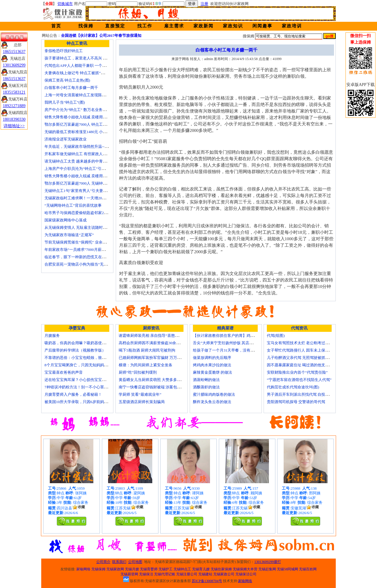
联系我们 (119, 562)
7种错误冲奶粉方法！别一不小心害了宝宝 (80, 387)
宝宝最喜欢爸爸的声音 (64, 372)
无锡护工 (166, 569)
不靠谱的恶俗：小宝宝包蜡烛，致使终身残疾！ (85, 358)
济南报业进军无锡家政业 (66, 139)
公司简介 (103, 562)
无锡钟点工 (182, 569)
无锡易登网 (129, 574)
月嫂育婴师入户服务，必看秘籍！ (73, 394)
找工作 (145, 26)
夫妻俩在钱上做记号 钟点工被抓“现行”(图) (80, 73)
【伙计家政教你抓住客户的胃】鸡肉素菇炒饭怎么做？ (239, 336)
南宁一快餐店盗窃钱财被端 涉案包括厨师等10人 (159, 387)
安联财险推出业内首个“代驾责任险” (297, 372)
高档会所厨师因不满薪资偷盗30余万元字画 (155, 343)
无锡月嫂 (132, 569)
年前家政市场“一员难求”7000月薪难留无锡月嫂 (85, 250)
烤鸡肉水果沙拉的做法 (212, 365)
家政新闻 (204, 26)
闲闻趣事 (262, 26)
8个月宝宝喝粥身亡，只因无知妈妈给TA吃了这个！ (88, 365)
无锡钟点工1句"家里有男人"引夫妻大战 (78, 191)
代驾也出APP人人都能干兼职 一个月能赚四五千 (85, 66)
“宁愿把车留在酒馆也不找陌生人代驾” (299, 380)
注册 (204, 4)
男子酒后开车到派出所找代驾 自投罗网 (300, 394)
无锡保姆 (98, 569)
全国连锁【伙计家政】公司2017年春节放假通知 (101, 35)
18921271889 (14, 106)
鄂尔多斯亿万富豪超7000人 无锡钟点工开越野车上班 (89, 183)
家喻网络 (83, 569)
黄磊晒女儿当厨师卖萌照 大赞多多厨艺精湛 (156, 380)
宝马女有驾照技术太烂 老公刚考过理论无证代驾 (307, 343)
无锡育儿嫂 (201, 569)
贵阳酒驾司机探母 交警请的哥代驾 (296, 402)
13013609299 (14, 65)
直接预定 (115, 26)
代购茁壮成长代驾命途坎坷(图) (293, 387)
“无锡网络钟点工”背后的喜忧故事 (73, 205)
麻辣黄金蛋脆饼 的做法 (213, 372)
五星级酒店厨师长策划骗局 (142, 402)
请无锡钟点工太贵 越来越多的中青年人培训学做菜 (87, 161)
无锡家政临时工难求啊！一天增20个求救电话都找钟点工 (92, 198)
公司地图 (135, 562)
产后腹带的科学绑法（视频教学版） (75, 350)
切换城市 (65, 4)
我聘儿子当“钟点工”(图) (65, 102)
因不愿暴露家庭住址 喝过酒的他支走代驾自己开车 (309, 365)
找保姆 (86, 26)
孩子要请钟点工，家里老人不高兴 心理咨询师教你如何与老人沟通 (100, 58)
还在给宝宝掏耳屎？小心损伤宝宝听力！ (79, 380)
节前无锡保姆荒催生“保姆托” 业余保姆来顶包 (83, 242)
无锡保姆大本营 (245, 569)
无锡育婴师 (149, 569)
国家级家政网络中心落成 (66, 220)
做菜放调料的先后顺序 (212, 358)
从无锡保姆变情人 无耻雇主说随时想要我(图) (83, 227)
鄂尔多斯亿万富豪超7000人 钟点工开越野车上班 (85, 124)
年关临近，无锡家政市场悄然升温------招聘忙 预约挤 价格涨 (95, 146)
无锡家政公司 (224, 574)
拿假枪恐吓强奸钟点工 (64, 51)
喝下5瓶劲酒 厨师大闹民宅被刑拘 (147, 350)
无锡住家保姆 (221, 569)
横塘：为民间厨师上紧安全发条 (145, 365)
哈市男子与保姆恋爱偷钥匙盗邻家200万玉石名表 (86, 213)
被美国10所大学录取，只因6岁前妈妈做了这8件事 (87, 402)
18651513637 (14, 52)
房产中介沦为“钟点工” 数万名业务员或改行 (81, 110)
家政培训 (292, 26)
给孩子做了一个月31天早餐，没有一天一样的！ (233, 350)
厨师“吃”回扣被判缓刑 (138, 372)
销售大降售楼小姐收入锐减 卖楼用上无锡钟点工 (85, 176)
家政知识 (233, 26)
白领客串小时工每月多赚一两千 (71, 88)
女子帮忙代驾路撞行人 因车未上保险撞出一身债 (307, 350)
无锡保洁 (146, 574)
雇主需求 (174, 26)
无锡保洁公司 (246, 574)
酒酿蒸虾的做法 (206, 387)
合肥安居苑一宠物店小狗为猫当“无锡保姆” (81, 264)
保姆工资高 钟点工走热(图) (67, 80)
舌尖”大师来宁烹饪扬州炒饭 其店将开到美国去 (233, 343)
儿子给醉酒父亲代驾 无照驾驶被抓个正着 (302, 358)
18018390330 (14, 119)
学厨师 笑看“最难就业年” (140, 394)
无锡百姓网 (308, 569)
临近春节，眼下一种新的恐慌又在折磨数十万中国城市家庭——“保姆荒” (106, 257)
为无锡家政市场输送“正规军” (69, 235)
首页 (56, 26)
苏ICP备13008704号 (207, 581)
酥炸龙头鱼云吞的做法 (212, 402)
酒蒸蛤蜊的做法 (206, 380)
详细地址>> (14, 126)
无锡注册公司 (187, 574)
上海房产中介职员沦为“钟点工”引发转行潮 (81, 169)
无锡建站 (205, 574)
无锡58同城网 (287, 569)
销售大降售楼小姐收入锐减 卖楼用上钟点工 (81, 117)
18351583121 (14, 92)
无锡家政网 (115, 569)
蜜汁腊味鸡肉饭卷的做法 (214, 394)
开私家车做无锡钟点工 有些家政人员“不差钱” (83, 154)
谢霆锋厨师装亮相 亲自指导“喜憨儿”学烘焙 (155, 336)
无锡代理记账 (165, 574)
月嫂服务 (52, 336)
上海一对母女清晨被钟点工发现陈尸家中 (79, 95)
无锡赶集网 (267, 569)
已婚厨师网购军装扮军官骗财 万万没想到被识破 (159, 358)
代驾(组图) (276, 336)
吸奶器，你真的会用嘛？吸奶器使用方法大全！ (85, 343)
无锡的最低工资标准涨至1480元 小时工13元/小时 (86, 132)
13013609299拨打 (268, 562)
